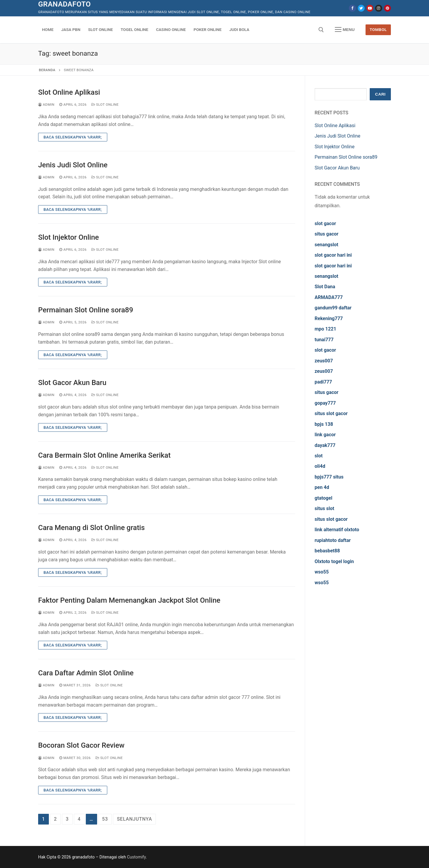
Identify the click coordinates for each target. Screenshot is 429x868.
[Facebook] (352, 8)
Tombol (378, 29)
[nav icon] (345, 30)
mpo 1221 (325, 329)
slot (319, 456)
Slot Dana (325, 287)
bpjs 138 (324, 424)
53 (105, 819)
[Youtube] (370, 8)
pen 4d (322, 487)
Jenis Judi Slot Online (73, 165)
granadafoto (64, 4)
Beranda (47, 70)
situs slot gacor (331, 413)
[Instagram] (379, 8)
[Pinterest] (387, 8)
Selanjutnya (134, 819)
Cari (380, 94)
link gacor (325, 435)
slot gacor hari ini (333, 255)
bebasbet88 (327, 551)
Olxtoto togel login (334, 561)
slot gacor (325, 223)
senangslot (326, 245)
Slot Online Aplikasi (69, 92)
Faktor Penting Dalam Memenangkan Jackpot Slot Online (129, 600)
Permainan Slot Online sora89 (86, 310)
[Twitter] (361, 8)
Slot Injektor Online (69, 237)
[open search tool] (321, 30)
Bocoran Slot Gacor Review (81, 745)
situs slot (324, 508)
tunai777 (324, 340)
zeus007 (324, 361)
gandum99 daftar (333, 308)
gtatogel (323, 498)
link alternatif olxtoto (337, 530)
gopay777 (325, 403)
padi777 (323, 382)
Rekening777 (329, 318)
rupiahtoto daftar (333, 540)
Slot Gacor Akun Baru (72, 383)
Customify (136, 857)
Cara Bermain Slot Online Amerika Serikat (104, 455)
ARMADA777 (329, 297)
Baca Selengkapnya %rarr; (73, 137)
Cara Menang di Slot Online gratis (91, 528)
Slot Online (105, 105)
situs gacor (327, 234)
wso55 (322, 572)
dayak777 (325, 445)
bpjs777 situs (329, 477)
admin (46, 105)
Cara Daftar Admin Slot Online (86, 673)
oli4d (320, 466)
